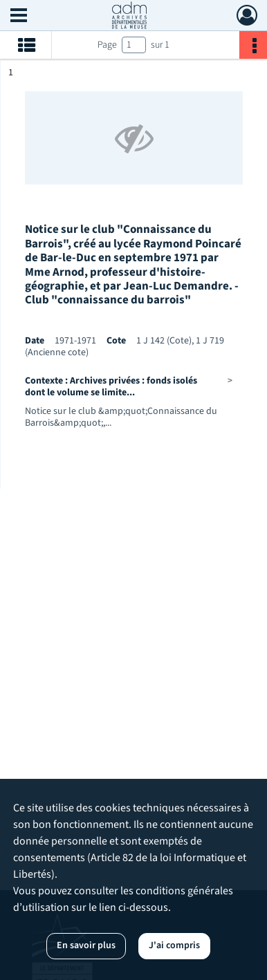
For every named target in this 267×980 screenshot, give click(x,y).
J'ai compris (174, 945)
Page (107, 45)
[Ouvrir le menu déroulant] (19, 17)
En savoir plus (86, 945)
